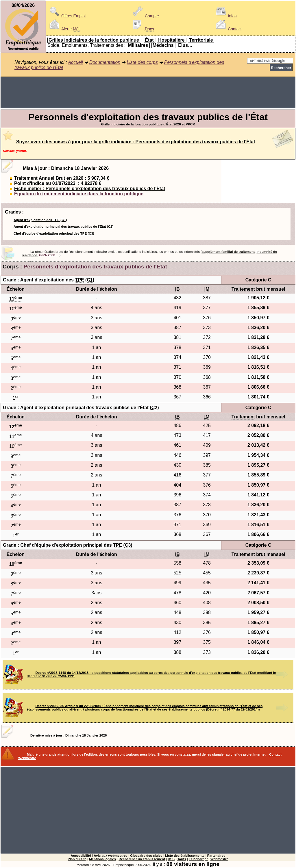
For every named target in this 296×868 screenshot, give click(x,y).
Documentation (105, 62)
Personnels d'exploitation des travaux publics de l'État (95, 267)
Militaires (138, 45)
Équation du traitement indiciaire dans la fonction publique (79, 194)
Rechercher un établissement (142, 859)
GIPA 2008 (47, 255)
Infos (225, 16)
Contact (228, 29)
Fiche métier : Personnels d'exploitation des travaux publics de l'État (90, 189)
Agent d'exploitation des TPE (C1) (40, 220)
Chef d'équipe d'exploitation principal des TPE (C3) (54, 233)
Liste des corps (142, 62)
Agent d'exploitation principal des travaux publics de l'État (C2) (63, 227)
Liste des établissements (185, 856)
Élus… (185, 45)
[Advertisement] (148, 92)
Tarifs (182, 859)
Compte (145, 16)
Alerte (64, 29)
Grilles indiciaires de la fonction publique (94, 40)
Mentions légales (102, 859)
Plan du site (77, 859)
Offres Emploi (66, 16)
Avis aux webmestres (111, 856)
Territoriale (201, 40)
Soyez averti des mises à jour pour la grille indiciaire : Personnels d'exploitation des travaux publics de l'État (136, 142)
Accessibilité (81, 856)
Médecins (163, 45)
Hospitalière (171, 40)
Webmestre (219, 859)
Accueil (75, 62)
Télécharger (198, 859)
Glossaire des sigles (146, 856)
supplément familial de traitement (228, 252)
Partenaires (216, 856)
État (149, 40)
